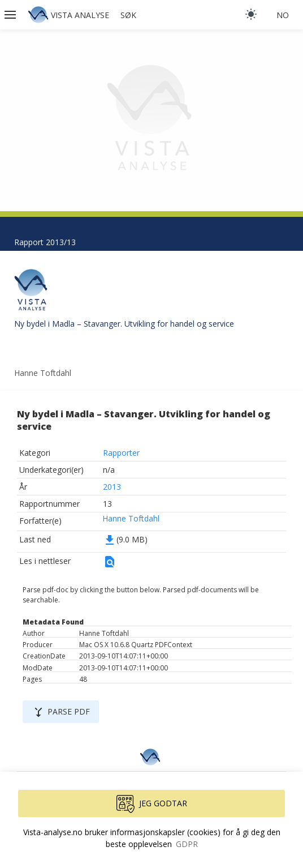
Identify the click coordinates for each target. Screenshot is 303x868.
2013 (112, 487)
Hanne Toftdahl (131, 518)
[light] (251, 14)
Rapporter (121, 453)
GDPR (187, 844)
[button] (11, 15)
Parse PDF (61, 712)
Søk (128, 15)
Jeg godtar (152, 804)
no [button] (283, 15)
